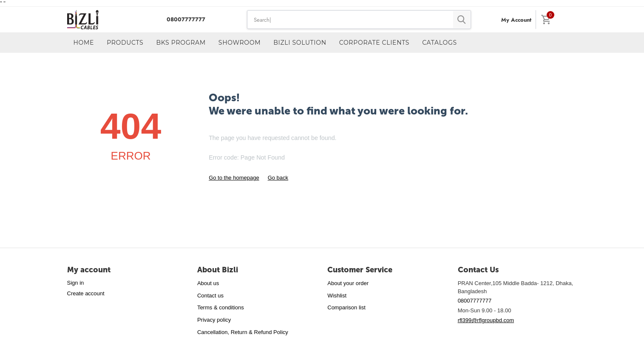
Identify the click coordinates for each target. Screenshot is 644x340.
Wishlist (337, 296)
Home (84, 43)
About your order (348, 283)
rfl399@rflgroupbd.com (486, 320)
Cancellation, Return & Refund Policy (243, 332)
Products (125, 43)
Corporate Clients (374, 43)
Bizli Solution (300, 43)
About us (208, 283)
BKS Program (181, 43)
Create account (86, 293)
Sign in (76, 283)
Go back (278, 178)
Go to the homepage (234, 178)
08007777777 (185, 19)
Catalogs (440, 43)
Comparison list (346, 307)
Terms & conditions (221, 307)
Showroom (240, 43)
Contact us (210, 296)
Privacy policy (214, 320)
